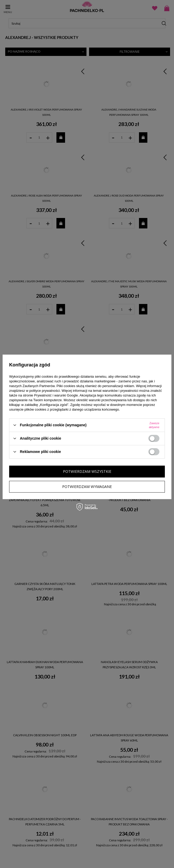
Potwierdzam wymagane (87, 487)
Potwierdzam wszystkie (87, 471)
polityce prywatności (44, 390)
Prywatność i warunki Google (56, 395)
